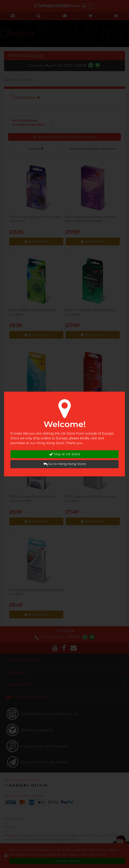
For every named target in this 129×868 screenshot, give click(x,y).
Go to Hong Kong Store (65, 464)
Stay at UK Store (65, 454)
